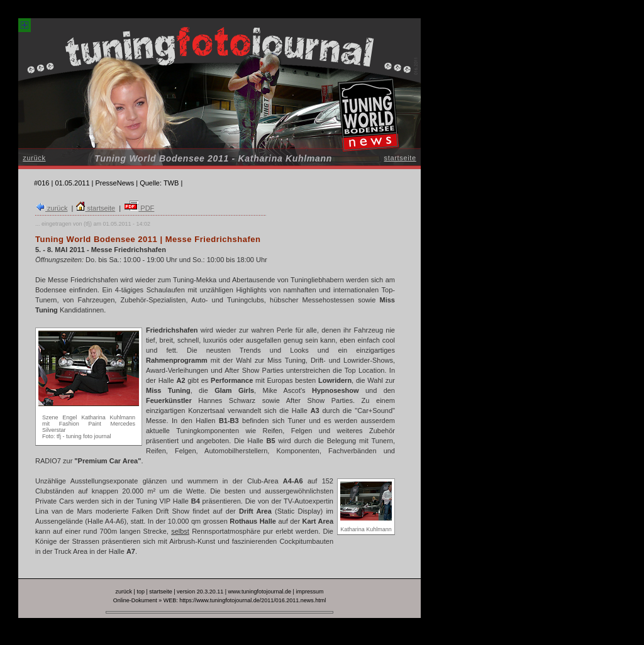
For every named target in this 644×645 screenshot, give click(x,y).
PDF (139, 208)
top (141, 592)
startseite (400, 158)
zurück (34, 158)
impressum (309, 592)
